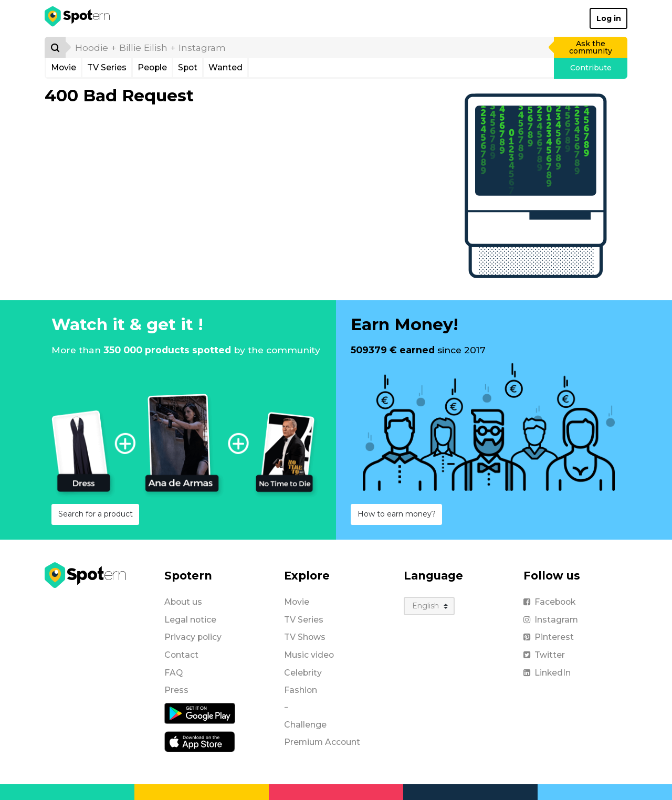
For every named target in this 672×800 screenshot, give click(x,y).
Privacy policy (193, 637)
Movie (64, 67)
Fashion (301, 690)
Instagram (551, 620)
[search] (310, 47)
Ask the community (591, 47)
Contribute (591, 68)
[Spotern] (78, 18)
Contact (181, 655)
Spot (188, 67)
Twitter (544, 655)
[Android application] (200, 713)
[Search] (55, 47)
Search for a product (96, 514)
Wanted (225, 67)
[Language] (429, 606)
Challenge (305, 725)
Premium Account (322, 742)
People (152, 67)
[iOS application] (200, 741)
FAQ (174, 673)
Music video (309, 655)
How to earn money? (397, 514)
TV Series (107, 67)
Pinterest (549, 637)
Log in (609, 18)
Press (176, 690)
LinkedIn (547, 673)
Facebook (549, 602)
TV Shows (305, 637)
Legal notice (190, 620)
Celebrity (303, 673)
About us (183, 602)
